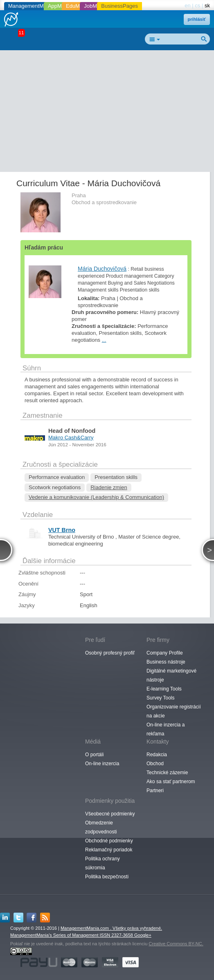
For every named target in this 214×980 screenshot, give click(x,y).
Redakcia (157, 755)
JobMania (95, 6)
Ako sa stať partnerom (171, 782)
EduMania (78, 6)
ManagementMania (31, 6)
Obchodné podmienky (109, 841)
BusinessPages (119, 6)
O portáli (94, 755)
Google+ (143, 935)
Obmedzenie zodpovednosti (101, 827)
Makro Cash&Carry (71, 438)
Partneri (155, 791)
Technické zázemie (167, 773)
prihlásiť (197, 19)
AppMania (60, 6)
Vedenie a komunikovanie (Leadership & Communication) (96, 497)
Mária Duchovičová (102, 269)
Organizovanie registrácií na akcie (174, 711)
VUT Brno (62, 530)
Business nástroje (166, 662)
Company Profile (165, 653)
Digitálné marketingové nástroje (171, 675)
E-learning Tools (164, 689)
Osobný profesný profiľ (110, 653)
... (104, 340)
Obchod (155, 764)
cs (197, 6)
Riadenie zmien (109, 487)
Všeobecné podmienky (110, 814)
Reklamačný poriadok (109, 850)
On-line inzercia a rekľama (166, 729)
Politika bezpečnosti (107, 877)
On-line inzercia (102, 764)
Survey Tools (160, 698)
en (187, 6)
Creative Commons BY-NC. (176, 944)
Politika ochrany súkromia (102, 863)
